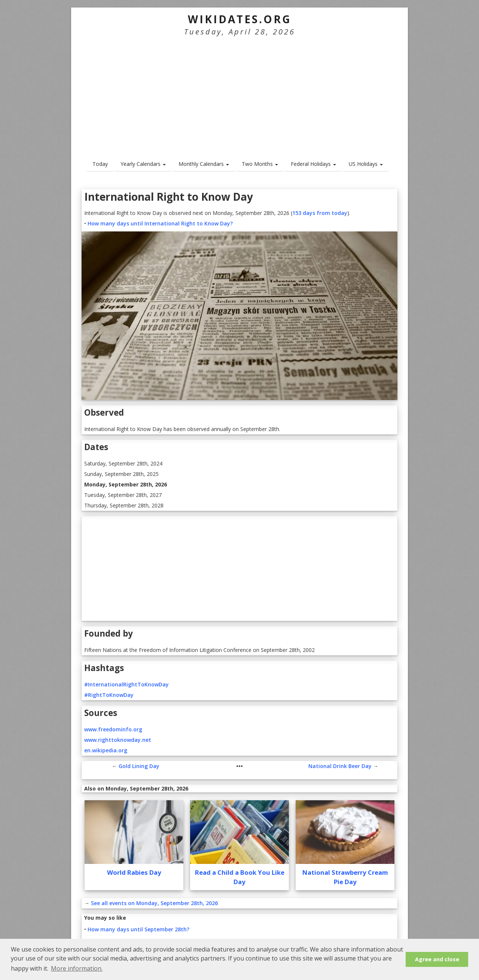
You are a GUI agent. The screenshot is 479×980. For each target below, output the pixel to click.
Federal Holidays (313, 164)
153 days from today (320, 213)
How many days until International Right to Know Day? (160, 223)
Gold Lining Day (139, 766)
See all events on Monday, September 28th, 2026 (154, 903)
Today (100, 164)
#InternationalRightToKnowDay (126, 684)
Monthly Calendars (204, 164)
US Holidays (366, 164)
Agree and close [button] (437, 959)
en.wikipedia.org (106, 750)
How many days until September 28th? (138, 929)
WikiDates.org (240, 19)
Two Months (260, 164)
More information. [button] (77, 968)
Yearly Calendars (143, 164)
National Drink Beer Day (340, 766)
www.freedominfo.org (113, 729)
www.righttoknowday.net (118, 740)
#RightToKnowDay (109, 695)
